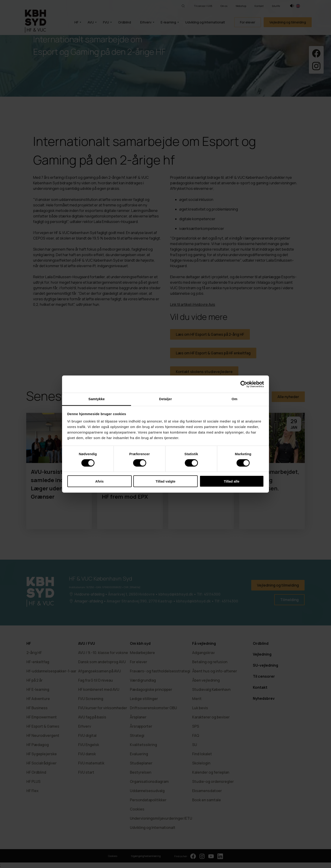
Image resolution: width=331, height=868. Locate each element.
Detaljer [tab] (165, 399)
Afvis (99, 481)
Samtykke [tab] (97, 399)
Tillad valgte (165, 481)
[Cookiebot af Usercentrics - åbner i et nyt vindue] (244, 384)
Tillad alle (231, 481)
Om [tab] (234, 399)
